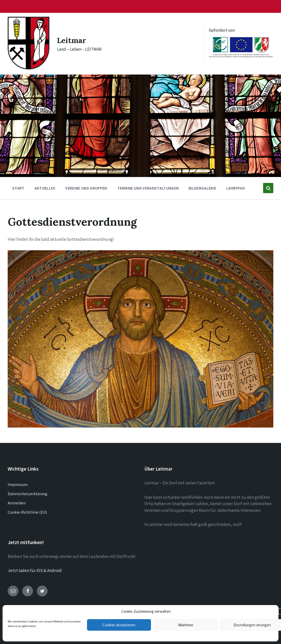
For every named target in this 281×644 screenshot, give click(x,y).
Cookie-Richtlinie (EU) (27, 512)
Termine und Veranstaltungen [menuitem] (148, 188)
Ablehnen (186, 625)
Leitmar (72, 40)
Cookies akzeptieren (119, 625)
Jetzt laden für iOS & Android (35, 570)
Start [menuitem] (18, 188)
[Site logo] (29, 68)
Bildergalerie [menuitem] (202, 188)
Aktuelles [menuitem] (45, 188)
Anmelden (17, 503)
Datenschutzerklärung (28, 494)
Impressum (18, 484)
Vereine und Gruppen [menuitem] (86, 188)
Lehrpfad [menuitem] (236, 188)
